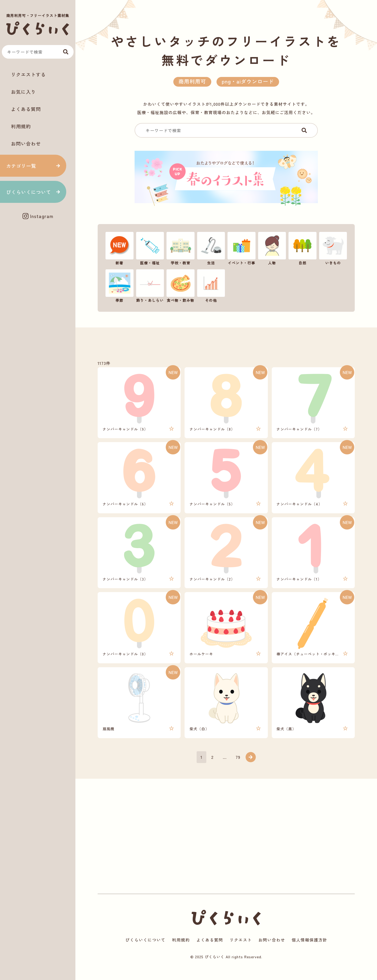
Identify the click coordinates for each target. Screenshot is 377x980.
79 (238, 766)
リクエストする (28, 74)
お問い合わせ (26, 143)
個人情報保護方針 (309, 950)
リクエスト (241, 950)
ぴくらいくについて (29, 192)
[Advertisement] (38, 242)
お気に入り (23, 92)
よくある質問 (26, 109)
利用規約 (21, 126)
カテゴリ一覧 (21, 166)
